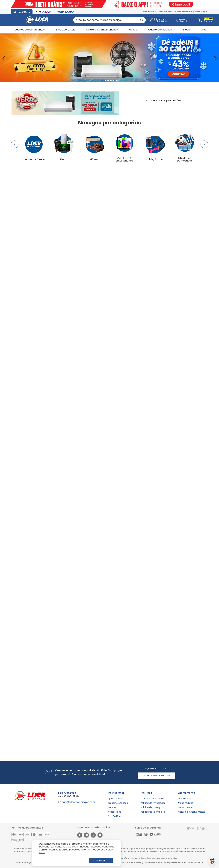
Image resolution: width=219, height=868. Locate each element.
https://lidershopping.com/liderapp (187, 851)
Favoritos (185, 20)
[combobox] (109, 20)
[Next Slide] (215, 58)
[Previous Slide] (4, 58)
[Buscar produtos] (142, 20)
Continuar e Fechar (101, 861)
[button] (158, 20)
